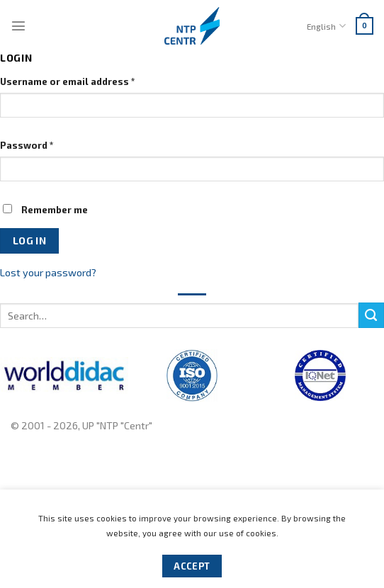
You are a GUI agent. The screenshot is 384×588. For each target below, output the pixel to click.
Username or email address (68, 81)
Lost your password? (48, 272)
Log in (30, 241)
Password (27, 145)
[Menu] (18, 26)
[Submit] (371, 315)
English (326, 26)
